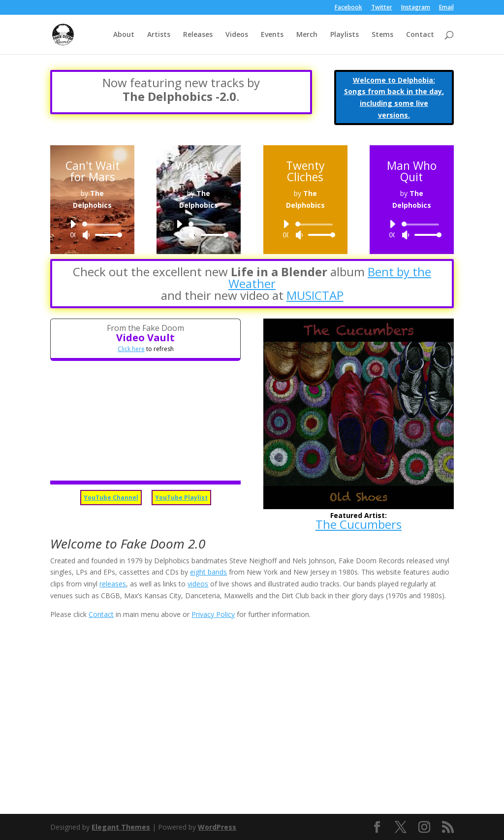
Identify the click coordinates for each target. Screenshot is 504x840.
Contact (420, 35)
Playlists (345, 35)
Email (446, 8)
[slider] (103, 225)
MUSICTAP (315, 295)
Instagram (416, 8)
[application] (92, 229)
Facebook (348, 8)
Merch (307, 35)
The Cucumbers (359, 524)
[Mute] (86, 235)
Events (272, 35)
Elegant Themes (121, 827)
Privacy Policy (213, 614)
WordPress (217, 827)
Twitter (382, 8)
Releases (198, 35)
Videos (237, 35)
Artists (159, 35)
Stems (382, 35)
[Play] (73, 224)
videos (198, 584)
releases (113, 584)
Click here (131, 349)
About (124, 35)
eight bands (208, 572)
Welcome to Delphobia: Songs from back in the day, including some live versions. (394, 97)
